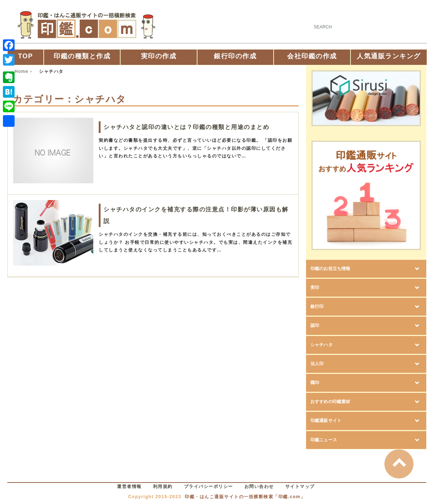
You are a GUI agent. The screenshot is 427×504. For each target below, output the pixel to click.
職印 (319, 383)
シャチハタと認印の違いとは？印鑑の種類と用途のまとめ (186, 127)
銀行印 (323, 307)
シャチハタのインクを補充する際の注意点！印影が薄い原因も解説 (196, 215)
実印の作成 (159, 56)
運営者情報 (129, 487)
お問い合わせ (259, 487)
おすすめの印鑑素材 (350, 402)
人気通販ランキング (389, 56)
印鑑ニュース (337, 440)
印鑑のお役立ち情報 (350, 269)
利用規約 (163, 487)
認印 (319, 326)
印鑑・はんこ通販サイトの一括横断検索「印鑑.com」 (245, 497)
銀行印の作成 (235, 56)
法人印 (323, 364)
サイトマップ (300, 487)
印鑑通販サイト (341, 421)
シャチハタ (333, 345)
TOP (25, 56)
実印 (319, 288)
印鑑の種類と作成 (82, 56)
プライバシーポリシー (209, 487)
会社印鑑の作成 (312, 56)
